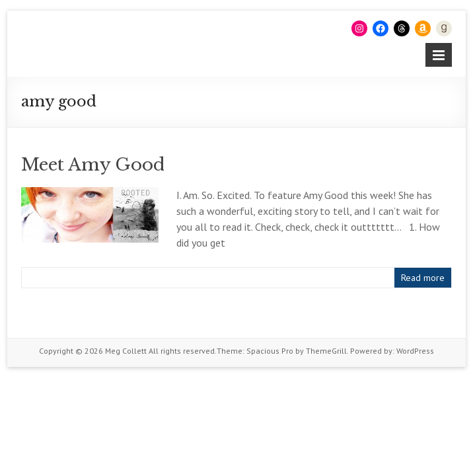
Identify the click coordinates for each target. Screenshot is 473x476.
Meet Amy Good (93, 165)
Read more (423, 278)
